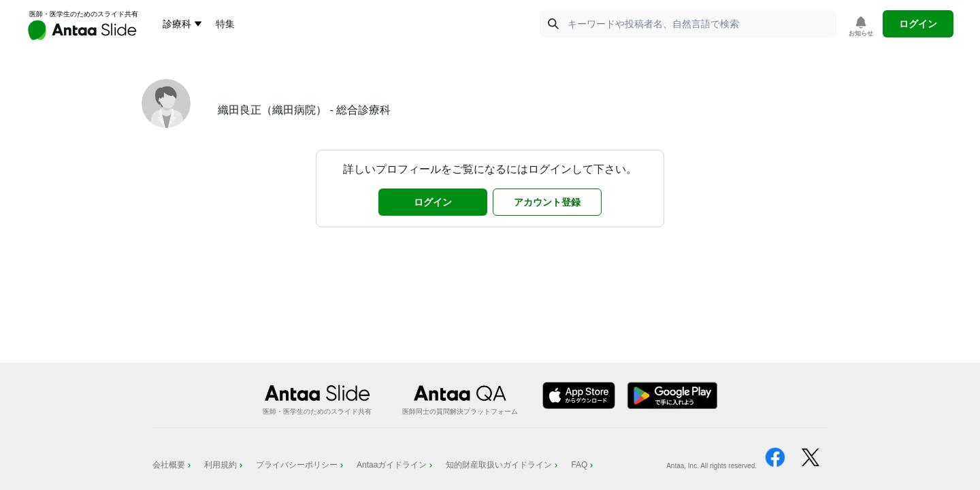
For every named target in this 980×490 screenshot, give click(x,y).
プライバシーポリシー (301, 465)
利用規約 (225, 465)
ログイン (918, 24)
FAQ (583, 465)
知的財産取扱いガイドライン (503, 465)
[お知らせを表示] (861, 27)
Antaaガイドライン (396, 465)
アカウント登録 (547, 202)
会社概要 (173, 465)
